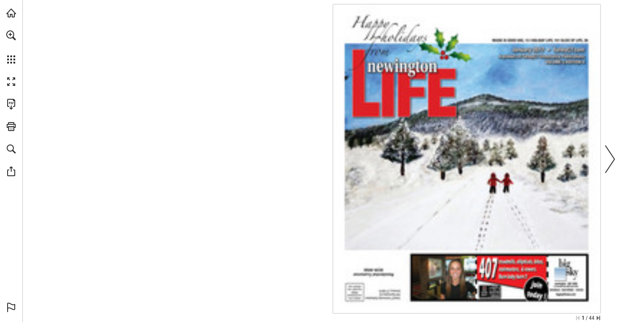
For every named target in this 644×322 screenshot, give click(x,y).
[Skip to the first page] (578, 318)
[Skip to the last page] (598, 318)
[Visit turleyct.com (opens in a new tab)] (11, 13)
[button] (11, 35)
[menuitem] (11, 47)
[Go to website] (568, 49)
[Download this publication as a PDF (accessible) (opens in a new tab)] (11, 104)
